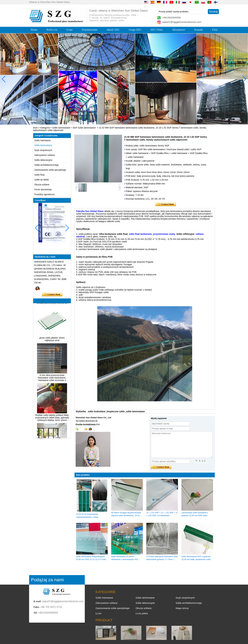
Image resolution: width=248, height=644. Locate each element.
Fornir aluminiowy (43, 189)
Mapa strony (182, 608)
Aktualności (179, 30)
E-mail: (37, 601)
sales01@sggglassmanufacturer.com (182, 22)
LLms (98, 613)
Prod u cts (52, 30)
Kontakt (199, 30)
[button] (118, 122)
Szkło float (39, 175)
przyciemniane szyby (164, 234)
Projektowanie (90, 30)
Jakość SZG (113, 30)
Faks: (37, 607)
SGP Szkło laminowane (84, 128)
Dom (35, 128)
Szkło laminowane (61, 128)
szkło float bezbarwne (140, 234)
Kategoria (45, 128)
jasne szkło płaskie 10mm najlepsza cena (52, 340)
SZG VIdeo (157, 30)
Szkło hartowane (43, 140)
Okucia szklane (42, 185)
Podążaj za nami (47, 580)
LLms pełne (142, 613)
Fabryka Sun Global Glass (90, 211)
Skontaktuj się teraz (52, 295)
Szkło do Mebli (42, 180)
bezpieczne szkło (116, 411)
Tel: (36, 613)
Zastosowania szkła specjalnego (50, 170)
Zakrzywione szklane (45, 155)
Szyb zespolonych (43, 150)
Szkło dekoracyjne (43, 160)
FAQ (215, 30)
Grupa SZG (135, 30)
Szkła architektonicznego (47, 165)
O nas (70, 30)
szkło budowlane (97, 411)
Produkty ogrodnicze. (45, 194)
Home (34, 30)
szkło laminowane (135, 411)
